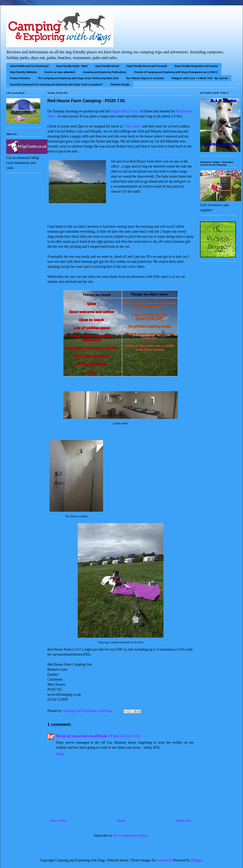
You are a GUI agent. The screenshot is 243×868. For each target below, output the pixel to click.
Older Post (184, 821)
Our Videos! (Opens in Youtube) (145, 78)
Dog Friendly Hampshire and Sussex (196, 66)
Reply (60, 754)
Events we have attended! (60, 72)
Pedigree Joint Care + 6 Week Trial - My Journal (200, 78)
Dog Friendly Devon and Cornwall (147, 66)
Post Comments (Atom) (130, 835)
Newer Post (58, 821)
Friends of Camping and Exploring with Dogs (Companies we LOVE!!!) (176, 72)
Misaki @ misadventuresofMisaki (82, 736)
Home (121, 821)
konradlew (164, 860)
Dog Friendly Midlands (23, 72)
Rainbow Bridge (120, 84)
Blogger (197, 860)
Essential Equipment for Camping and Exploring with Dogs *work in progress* (56, 84)
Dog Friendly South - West (72, 66)
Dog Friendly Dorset (107, 66)
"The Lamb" (132, 126)
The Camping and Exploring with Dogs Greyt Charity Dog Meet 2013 (78, 78)
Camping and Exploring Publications (105, 72)
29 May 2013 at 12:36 (124, 736)
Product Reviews (20, 78)
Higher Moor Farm (124, 111)
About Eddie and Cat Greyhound (29, 66)
